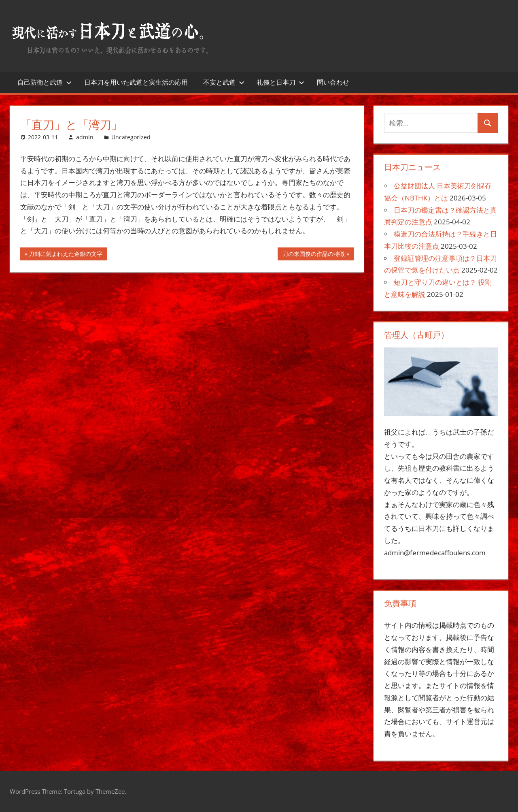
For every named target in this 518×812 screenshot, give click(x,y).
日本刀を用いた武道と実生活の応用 (136, 82)
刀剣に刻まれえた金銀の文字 (65, 255)
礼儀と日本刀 (280, 82)
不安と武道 (224, 82)
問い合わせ (333, 82)
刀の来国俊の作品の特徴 (313, 255)
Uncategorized (131, 137)
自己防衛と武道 (45, 82)
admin (85, 137)
